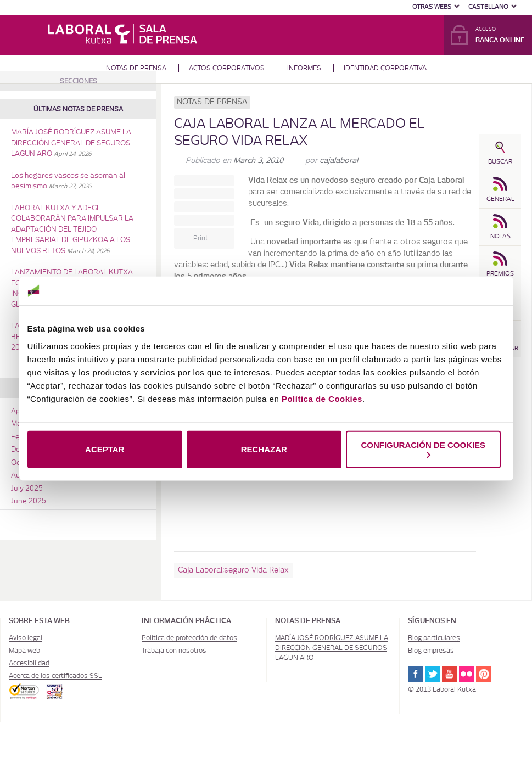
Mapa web (24, 651)
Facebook (416, 674)
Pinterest (484, 674)
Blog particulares (434, 638)
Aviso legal (26, 638)
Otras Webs (432, 7)
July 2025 (27, 489)
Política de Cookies (322, 398)
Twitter (433, 674)
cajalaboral (339, 161)
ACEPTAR (105, 449)
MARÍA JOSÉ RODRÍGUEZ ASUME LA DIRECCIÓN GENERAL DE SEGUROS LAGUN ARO (71, 143)
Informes (304, 68)
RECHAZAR (264, 449)
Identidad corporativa (385, 68)
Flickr (467, 674)
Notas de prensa (136, 68)
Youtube (450, 674)
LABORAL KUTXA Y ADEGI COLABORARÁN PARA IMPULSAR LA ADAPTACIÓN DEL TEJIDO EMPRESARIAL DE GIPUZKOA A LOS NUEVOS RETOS (72, 230)
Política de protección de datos (189, 638)
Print (201, 238)
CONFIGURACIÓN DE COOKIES (423, 449)
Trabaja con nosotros (174, 651)
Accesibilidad (29, 663)
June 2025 (29, 501)
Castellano (488, 7)
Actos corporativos (227, 68)
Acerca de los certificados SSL (55, 676)
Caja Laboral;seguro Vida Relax (233, 570)
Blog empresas (431, 651)
